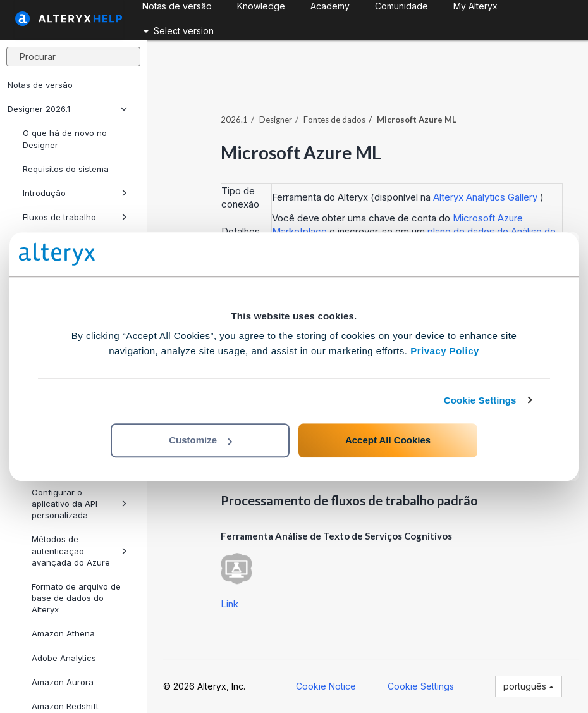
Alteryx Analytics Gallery (487, 197)
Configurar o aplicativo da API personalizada (79, 504)
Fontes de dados (334, 120)
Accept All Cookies (388, 440)
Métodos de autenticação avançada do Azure (79, 550)
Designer (276, 120)
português (529, 686)
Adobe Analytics (64, 658)
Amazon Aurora (63, 682)
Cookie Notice (326, 686)
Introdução (75, 193)
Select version (179, 31)
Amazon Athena (63, 633)
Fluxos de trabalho (75, 217)
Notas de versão (40, 85)
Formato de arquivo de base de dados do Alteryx (76, 598)
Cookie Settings (480, 400)
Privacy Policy (445, 351)
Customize (200, 440)
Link (230, 604)
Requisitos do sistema (66, 169)
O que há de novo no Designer (65, 139)
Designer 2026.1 (67, 109)
